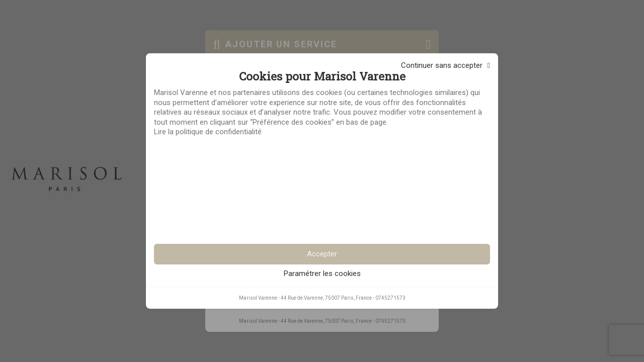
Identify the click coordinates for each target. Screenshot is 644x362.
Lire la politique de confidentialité (208, 132)
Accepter (322, 254)
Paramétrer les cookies (322, 274)
